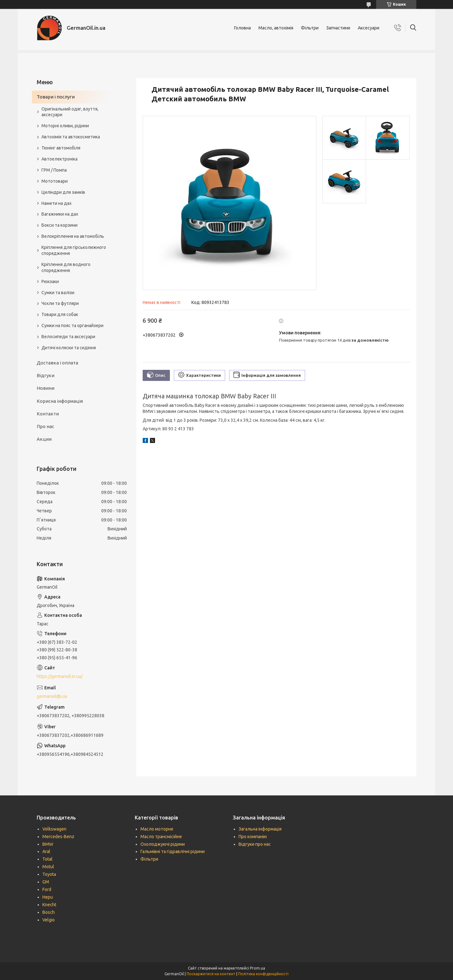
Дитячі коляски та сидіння (69, 348)
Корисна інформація (60, 401)
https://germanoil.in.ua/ (60, 676)
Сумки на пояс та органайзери (72, 326)
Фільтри (310, 28)
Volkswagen (54, 829)
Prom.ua (258, 968)
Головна (242, 28)
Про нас (45, 426)
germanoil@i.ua (52, 696)
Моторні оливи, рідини (65, 126)
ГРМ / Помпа (54, 170)
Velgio (49, 920)
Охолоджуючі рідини (163, 844)
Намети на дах (56, 203)
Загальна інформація (260, 829)
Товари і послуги (56, 97)
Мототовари (55, 181)
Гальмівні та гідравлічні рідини (173, 851)
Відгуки (46, 375)
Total (47, 859)
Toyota (49, 874)
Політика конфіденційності (263, 974)
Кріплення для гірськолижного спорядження (74, 250)
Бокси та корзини (59, 225)
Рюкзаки (50, 281)
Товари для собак (60, 314)
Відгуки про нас (255, 844)
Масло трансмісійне (161, 837)
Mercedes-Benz (58, 837)
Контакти (48, 414)
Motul (48, 867)
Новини (46, 388)
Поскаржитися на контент (211, 974)
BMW (48, 844)
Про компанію (253, 837)
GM (46, 882)
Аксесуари (369, 28)
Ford (47, 889)
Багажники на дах (60, 214)
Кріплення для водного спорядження (66, 267)
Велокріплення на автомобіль (73, 236)
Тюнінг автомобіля (61, 148)
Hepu (48, 897)
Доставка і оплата (57, 363)
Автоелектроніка (59, 159)
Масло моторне (157, 829)
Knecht (49, 905)
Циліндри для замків (63, 192)
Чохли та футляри (60, 303)
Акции (44, 439)
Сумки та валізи (58, 293)
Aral (46, 851)
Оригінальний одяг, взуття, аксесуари (70, 112)
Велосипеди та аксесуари (68, 337)
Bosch (49, 912)
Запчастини (338, 28)
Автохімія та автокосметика (71, 137)
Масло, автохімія (276, 28)
